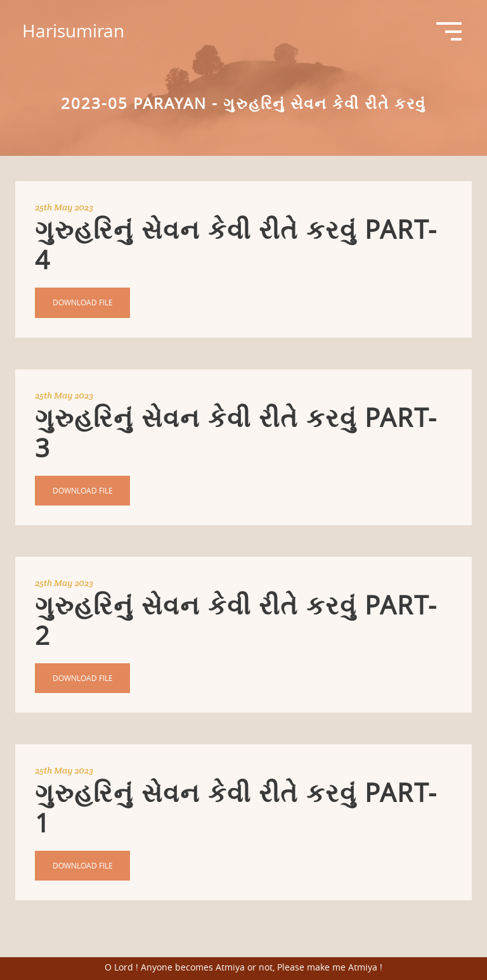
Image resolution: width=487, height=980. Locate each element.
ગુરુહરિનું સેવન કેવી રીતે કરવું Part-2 (236, 620)
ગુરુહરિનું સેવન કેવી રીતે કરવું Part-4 (236, 245)
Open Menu (449, 32)
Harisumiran (73, 31)
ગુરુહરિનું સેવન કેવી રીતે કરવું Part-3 (236, 433)
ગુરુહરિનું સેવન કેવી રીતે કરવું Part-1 (236, 808)
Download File (83, 302)
